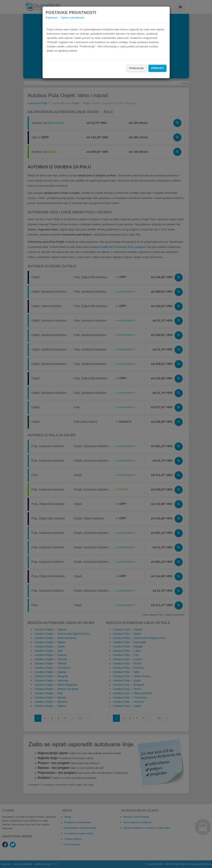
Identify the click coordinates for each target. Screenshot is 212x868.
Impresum (52, 18)
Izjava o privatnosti (72, 18)
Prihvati (157, 68)
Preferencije (136, 68)
